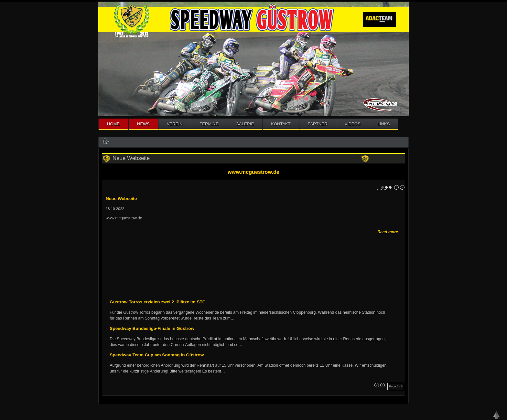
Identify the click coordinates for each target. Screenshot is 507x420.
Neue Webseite (121, 199)
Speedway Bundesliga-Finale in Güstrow (152, 328)
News (143, 124)
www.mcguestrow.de (253, 172)
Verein (175, 124)
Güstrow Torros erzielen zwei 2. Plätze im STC (157, 302)
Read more (388, 232)
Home (113, 124)
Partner (318, 124)
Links (384, 124)
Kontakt (281, 124)
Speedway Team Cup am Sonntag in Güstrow (157, 355)
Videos (353, 124)
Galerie (245, 124)
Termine (209, 124)
